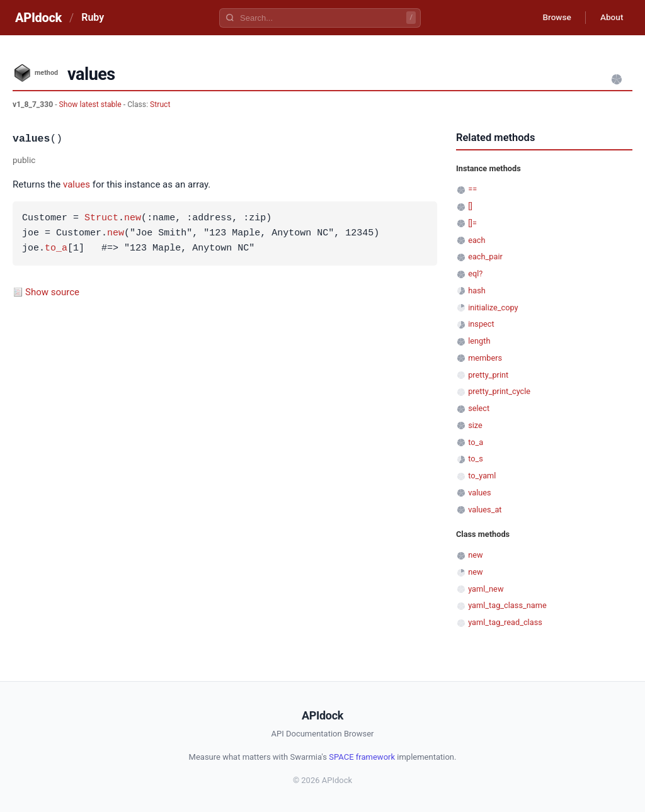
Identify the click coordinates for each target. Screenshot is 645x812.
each (477, 240)
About (610, 18)
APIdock (38, 18)
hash (477, 290)
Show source (52, 292)
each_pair (485, 257)
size (475, 425)
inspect (481, 324)
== (472, 189)
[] (470, 206)
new (133, 218)
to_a (56, 249)
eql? (475, 273)
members (485, 358)
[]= (472, 223)
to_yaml (482, 476)
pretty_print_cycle (499, 391)
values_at (485, 510)
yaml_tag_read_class (505, 622)
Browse (553, 18)
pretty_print (488, 375)
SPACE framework (362, 757)
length (479, 341)
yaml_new (486, 589)
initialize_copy (493, 307)
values (77, 184)
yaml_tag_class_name (507, 605)
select (479, 408)
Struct (160, 104)
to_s (476, 459)
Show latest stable (91, 104)
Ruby (93, 17)
